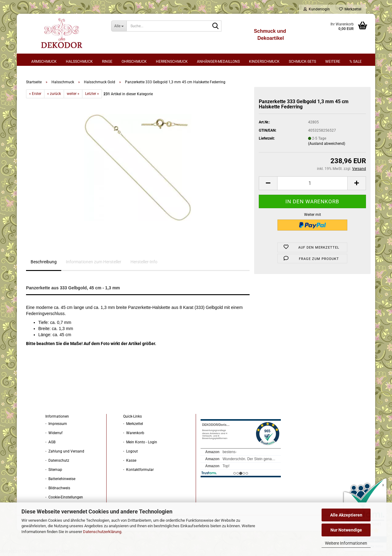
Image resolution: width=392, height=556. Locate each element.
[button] (268, 185)
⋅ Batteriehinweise (60, 481)
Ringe (107, 62)
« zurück (54, 95)
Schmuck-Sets (302, 62)
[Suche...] (119, 26)
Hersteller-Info (144, 263)
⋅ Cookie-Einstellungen (64, 499)
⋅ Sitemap (54, 471)
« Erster (35, 95)
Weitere (333, 62)
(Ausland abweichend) (327, 145)
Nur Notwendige (346, 530)
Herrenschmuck (172, 62)
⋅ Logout (130, 453)
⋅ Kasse (130, 462)
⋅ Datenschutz (57, 462)
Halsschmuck (79, 62)
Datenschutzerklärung (102, 532)
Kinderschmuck (264, 62)
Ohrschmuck (134, 62)
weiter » (73, 95)
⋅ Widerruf (54, 435)
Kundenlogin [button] (317, 9)
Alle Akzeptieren (346, 515)
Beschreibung (44, 263)
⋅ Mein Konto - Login (140, 444)
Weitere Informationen (346, 543)
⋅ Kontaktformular (138, 471)
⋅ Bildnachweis (58, 490)
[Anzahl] (312, 185)
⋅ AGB (50, 444)
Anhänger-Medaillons (218, 62)
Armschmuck (44, 62)
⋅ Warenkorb (134, 435)
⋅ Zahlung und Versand (65, 453)
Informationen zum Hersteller (94, 263)
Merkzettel (350, 9)
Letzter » (92, 95)
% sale (356, 62)
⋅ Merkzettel (133, 426)
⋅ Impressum (56, 426)
